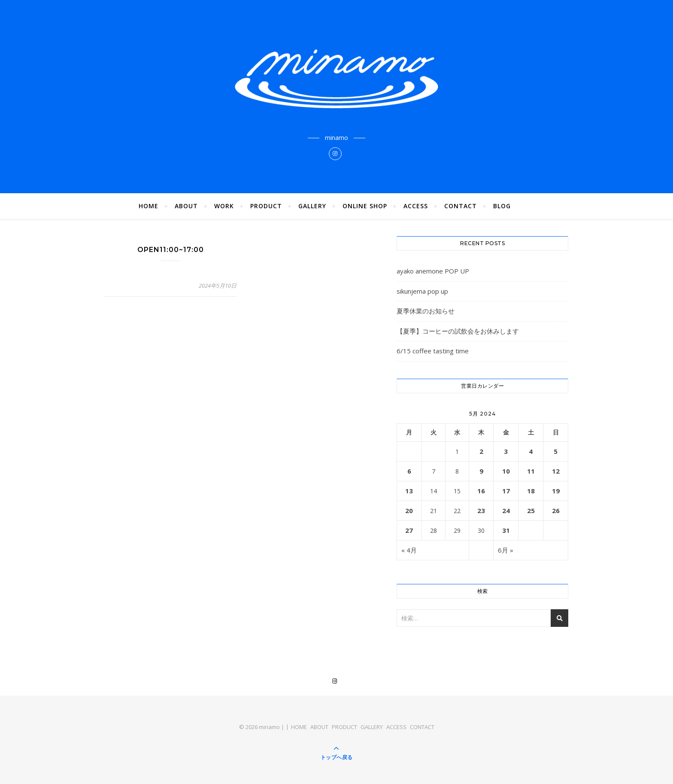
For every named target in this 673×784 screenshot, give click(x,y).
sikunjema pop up (422, 291)
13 (409, 491)
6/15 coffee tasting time (433, 351)
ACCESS (416, 206)
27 (409, 530)
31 (506, 530)
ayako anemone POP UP (433, 271)
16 (481, 491)
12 (556, 471)
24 (506, 511)
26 (556, 511)
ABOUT (186, 206)
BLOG (502, 206)
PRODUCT (266, 206)
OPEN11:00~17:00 (171, 250)
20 (409, 511)
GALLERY (312, 206)
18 (531, 491)
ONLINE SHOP (365, 206)
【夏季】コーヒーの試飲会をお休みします (458, 331)
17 (506, 491)
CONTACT (461, 206)
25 (531, 511)
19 (556, 491)
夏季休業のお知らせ (426, 311)
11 (531, 471)
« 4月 (409, 550)
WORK (224, 206)
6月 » (506, 550)
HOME (149, 206)
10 (506, 471)
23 (481, 511)
